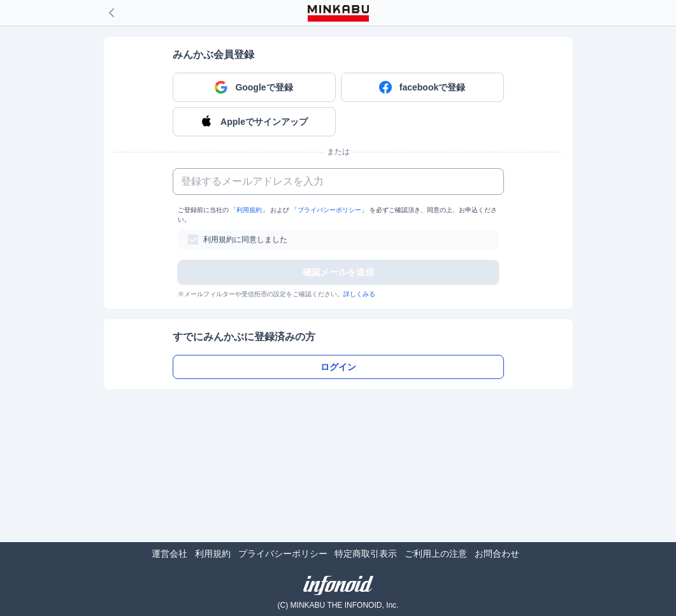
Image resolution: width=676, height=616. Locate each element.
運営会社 (169, 554)
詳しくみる (359, 294)
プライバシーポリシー (329, 210)
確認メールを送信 (338, 272)
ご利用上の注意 (436, 554)
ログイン (338, 367)
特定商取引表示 (366, 554)
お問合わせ (497, 554)
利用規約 (249, 210)
